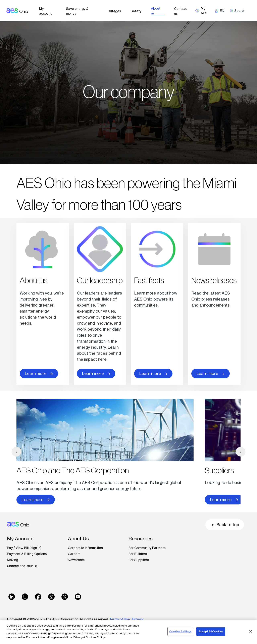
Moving (13, 560)
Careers (74, 554)
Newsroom (76, 560)
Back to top (225, 525)
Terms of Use (120, 619)
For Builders (138, 554)
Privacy (138, 619)
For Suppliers (139, 560)
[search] (239, 11)
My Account (20, 539)
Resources (141, 539)
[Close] (251, 631)
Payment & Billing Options (27, 554)
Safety (136, 11)
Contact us (181, 11)
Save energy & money (77, 11)
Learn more (39, 374)
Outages (114, 11)
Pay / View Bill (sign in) (24, 548)
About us (156, 11)
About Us (78, 539)
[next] (241, 452)
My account (45, 11)
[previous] (16, 452)
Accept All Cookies (211, 631)
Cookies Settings (180, 631)
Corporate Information (85, 548)
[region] (128, 632)
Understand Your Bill (23, 566)
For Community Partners (147, 548)
